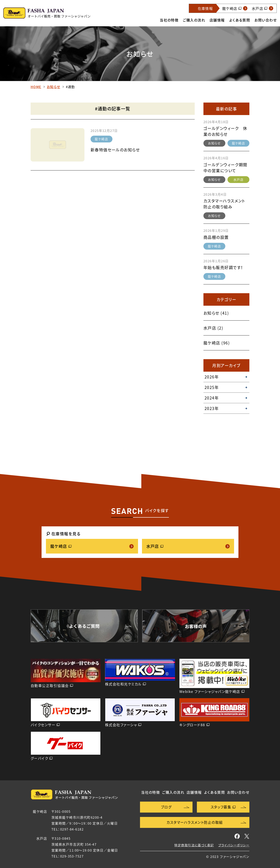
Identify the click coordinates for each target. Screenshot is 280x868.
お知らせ (54, 87)
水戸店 (238, 179)
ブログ (166, 807)
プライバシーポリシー (234, 845)
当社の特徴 (169, 20)
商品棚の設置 (216, 237)
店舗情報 (217, 20)
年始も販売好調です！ (223, 267)
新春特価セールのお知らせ (115, 150)
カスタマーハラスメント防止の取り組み (224, 204)
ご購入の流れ (194, 20)
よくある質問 (240, 20)
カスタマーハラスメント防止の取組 (195, 822)
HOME (36, 87)
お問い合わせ (266, 20)
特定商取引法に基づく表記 (194, 845)
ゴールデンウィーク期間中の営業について (225, 168)
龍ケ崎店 (101, 139)
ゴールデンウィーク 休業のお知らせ (225, 131)
